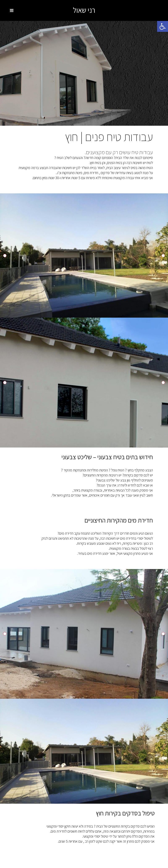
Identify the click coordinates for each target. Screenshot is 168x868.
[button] (163, 26)
